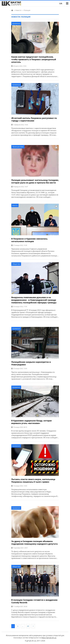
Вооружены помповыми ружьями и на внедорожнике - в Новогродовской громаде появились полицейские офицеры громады (34, 300)
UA (61, 3)
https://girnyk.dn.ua (49, 638)
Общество (16, 264)
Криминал (16, 23)
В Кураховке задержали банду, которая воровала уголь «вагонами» (31, 422)
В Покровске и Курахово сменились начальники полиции (29, 240)
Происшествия (18, 147)
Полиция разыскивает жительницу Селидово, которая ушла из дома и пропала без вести (35, 181)
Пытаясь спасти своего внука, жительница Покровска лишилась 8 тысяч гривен (33, 481)
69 (28, 626)
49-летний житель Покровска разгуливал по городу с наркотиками (34, 119)
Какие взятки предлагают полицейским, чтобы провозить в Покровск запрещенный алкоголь (34, 59)
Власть (15, 205)
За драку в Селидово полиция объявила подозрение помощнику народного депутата (34, 543)
